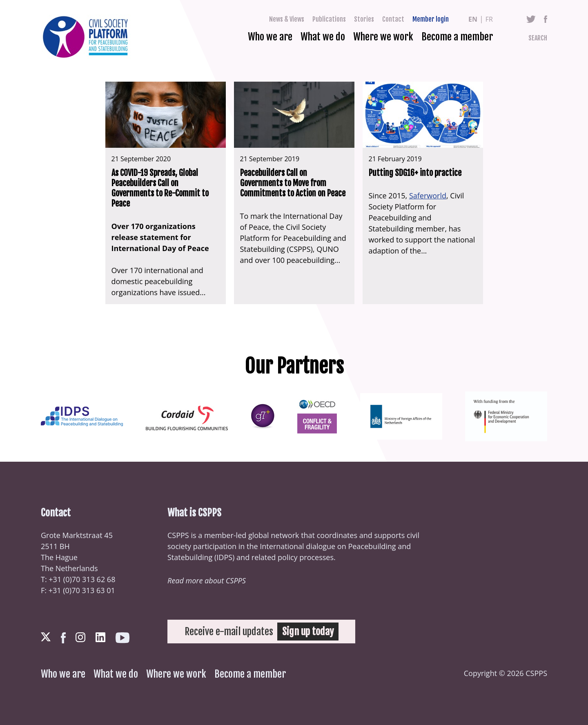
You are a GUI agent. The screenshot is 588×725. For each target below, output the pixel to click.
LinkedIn (100, 637)
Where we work (383, 37)
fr (489, 19)
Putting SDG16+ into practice (415, 173)
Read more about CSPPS (207, 580)
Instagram (80, 637)
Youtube (122, 638)
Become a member (457, 37)
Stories (364, 19)
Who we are (270, 37)
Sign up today (308, 632)
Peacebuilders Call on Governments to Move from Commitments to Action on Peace (293, 183)
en (473, 19)
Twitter (531, 19)
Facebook (546, 19)
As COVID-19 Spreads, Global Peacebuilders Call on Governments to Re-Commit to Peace (160, 188)
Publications (329, 19)
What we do (323, 37)
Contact (393, 19)
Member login (431, 19)
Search (538, 38)
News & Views (287, 19)
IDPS (224, 557)
